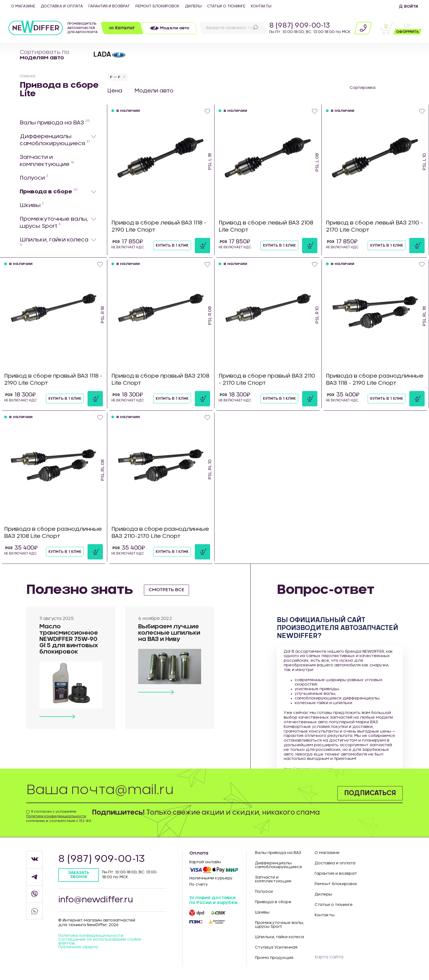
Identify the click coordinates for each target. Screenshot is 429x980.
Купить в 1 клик (172, 246)
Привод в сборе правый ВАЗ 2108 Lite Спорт (160, 380)
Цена (115, 91)
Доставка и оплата (62, 6)
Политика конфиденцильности (91, 936)
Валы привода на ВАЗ (55, 122)
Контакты (261, 6)
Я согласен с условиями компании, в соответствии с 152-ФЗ (59, 816)
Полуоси (34, 178)
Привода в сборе (49, 191)
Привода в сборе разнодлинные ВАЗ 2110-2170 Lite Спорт (160, 533)
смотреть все (166, 590)
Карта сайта (329, 957)
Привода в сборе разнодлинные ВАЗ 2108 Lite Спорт (53, 533)
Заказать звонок (79, 875)
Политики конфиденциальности (56, 816)
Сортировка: (363, 88)
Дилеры (193, 6)
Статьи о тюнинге (226, 6)
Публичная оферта (78, 947)
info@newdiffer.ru (96, 900)
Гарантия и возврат (109, 6)
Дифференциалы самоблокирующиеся (55, 140)
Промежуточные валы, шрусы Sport (54, 223)
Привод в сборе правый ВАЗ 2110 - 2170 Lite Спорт (267, 380)
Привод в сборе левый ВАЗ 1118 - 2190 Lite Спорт (159, 226)
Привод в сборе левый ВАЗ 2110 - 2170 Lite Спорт (374, 226)
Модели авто (155, 91)
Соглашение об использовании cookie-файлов (100, 941)
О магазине (23, 6)
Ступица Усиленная (276, 947)
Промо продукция (274, 958)
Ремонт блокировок (157, 6)
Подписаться (370, 793)
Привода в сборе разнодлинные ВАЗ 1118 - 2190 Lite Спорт (375, 380)
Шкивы (32, 205)
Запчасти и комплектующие (47, 161)
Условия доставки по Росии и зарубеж (214, 900)
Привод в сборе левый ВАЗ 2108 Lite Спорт (266, 226)
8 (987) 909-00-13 (300, 26)
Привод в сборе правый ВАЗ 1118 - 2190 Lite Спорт (53, 380)
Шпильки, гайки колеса (54, 242)
